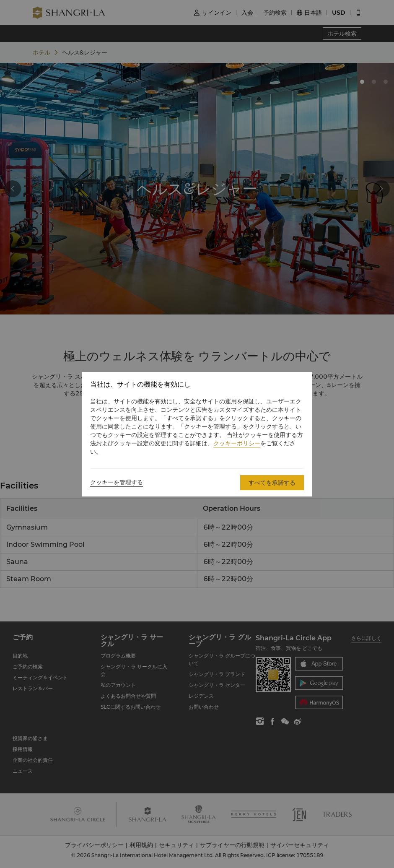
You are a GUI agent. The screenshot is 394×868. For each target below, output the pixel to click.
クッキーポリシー (237, 443)
